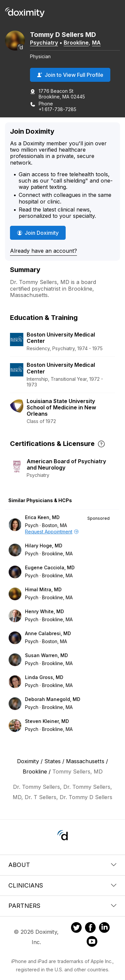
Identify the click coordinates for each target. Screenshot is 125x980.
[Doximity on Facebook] (90, 928)
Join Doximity (38, 233)
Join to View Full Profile (70, 75)
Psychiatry (44, 43)
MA (96, 43)
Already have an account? (43, 251)
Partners (62, 906)
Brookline (76, 43)
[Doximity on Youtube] (92, 942)
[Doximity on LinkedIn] (104, 928)
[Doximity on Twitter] (76, 928)
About (62, 865)
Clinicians (62, 885)
